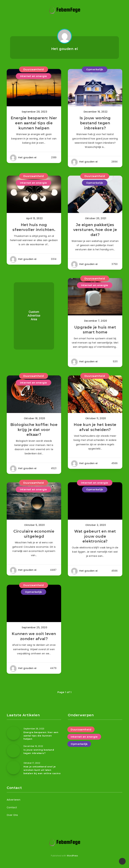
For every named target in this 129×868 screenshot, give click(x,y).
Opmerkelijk (95, 69)
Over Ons (12, 817)
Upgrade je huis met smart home (95, 331)
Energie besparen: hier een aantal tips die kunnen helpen (34, 123)
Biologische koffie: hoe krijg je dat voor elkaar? (34, 431)
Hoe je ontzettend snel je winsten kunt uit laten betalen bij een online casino (42, 772)
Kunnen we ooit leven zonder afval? (34, 639)
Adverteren (14, 802)
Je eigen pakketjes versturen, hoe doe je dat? (95, 231)
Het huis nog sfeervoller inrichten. (34, 228)
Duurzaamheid (34, 69)
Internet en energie (34, 76)
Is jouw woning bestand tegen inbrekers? (95, 123)
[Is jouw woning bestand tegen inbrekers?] (13, 753)
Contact (12, 809)
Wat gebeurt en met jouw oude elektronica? (95, 539)
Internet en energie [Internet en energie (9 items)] (84, 740)
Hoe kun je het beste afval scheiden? (95, 429)
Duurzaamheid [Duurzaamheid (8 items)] (81, 732)
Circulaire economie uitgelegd (34, 536)
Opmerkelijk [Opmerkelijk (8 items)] (79, 747)
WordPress (72, 858)
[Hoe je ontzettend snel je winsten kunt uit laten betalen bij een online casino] (13, 770)
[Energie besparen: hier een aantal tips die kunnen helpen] (13, 736)
